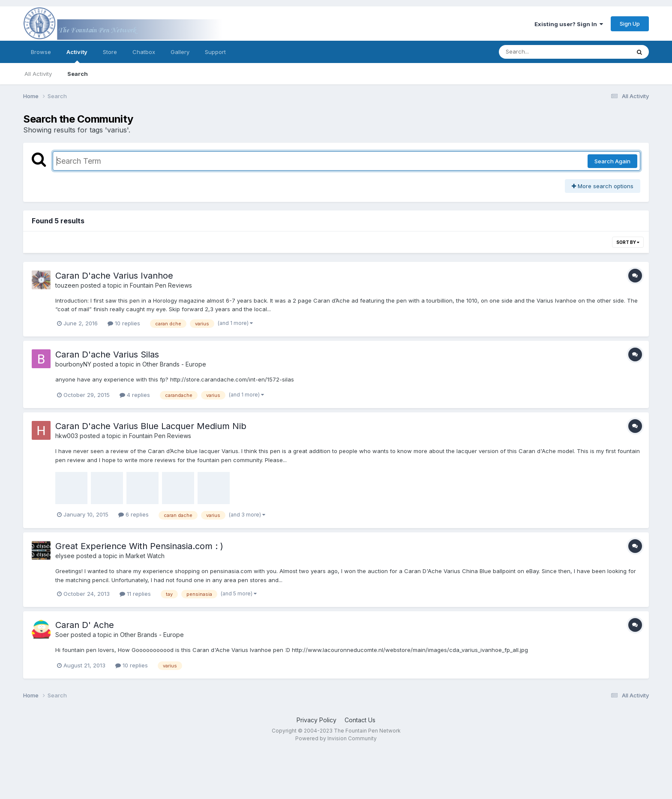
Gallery (180, 52)
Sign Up (630, 24)
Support (215, 52)
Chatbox (144, 52)
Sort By (628, 242)
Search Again (612, 161)
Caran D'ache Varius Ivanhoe (114, 276)
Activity (77, 56)
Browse (41, 52)
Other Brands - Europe (174, 364)
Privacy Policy (316, 720)
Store (110, 52)
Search (78, 74)
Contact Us (360, 720)
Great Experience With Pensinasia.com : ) (139, 546)
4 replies (135, 395)
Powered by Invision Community (336, 738)
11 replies (135, 594)
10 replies (124, 323)
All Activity (38, 74)
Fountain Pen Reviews (161, 285)
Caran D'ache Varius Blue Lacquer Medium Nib (151, 426)
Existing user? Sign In (569, 24)
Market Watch (145, 556)
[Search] (541, 52)
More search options (603, 186)
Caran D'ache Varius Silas (107, 354)
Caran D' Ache (85, 625)
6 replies (133, 514)
